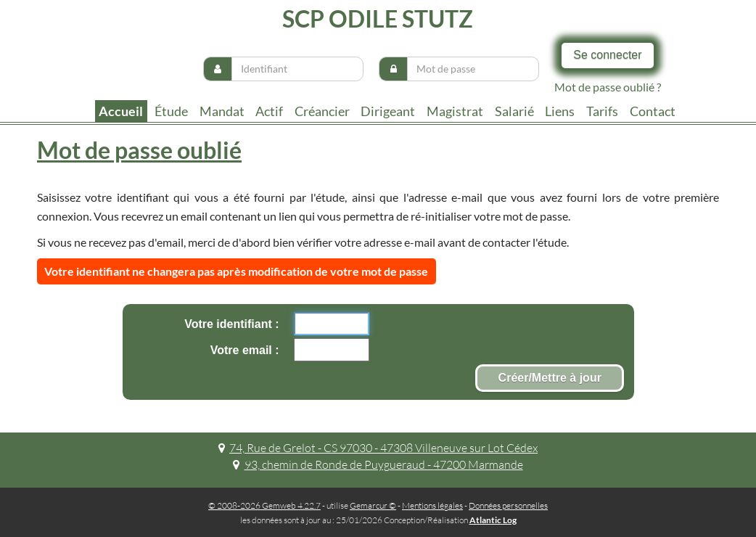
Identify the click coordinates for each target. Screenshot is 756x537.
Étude (171, 111)
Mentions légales (432, 505)
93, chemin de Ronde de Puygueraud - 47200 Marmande (378, 464)
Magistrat (455, 111)
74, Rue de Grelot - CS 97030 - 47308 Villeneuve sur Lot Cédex (378, 448)
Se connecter (607, 55)
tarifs (602, 111)
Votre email (243, 350)
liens (560, 111)
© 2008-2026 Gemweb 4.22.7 (264, 505)
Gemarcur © (373, 505)
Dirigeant (388, 111)
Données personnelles (508, 505)
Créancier (322, 111)
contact (653, 111)
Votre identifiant (230, 324)
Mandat (222, 111)
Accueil (121, 111)
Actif (269, 111)
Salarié (514, 111)
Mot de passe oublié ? (608, 87)
